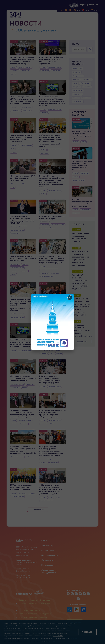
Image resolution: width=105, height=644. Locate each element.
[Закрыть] (70, 298)
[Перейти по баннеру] (53, 322)
